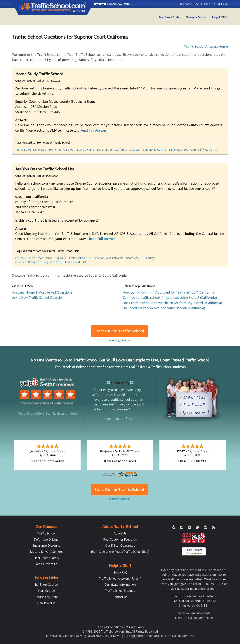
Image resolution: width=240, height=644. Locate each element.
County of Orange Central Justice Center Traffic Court (48, 262)
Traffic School (46, 533)
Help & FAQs (220, 17)
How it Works (46, 603)
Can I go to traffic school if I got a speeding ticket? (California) (170, 297)
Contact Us (120, 597)
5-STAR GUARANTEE (112, 4)
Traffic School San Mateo (31, 150)
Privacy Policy (135, 627)
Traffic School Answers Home (206, 46)
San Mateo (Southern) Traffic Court (190, 150)
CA (217, 150)
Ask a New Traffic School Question (38, 297)
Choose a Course (196, 17)
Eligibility (61, 258)
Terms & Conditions (110, 627)
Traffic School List (80, 258)
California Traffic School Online (34, 258)
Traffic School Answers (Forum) (120, 578)
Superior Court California (112, 150)
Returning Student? (119, 340)
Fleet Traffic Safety (46, 557)
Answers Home (24, 292)
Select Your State (169, 17)
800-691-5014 (206, 4)
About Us (120, 533)
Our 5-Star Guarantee (120, 545)
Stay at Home (86, 150)
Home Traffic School (62, 150)
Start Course (46, 590)
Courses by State (46, 597)
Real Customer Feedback (120, 539)
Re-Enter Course (46, 584)
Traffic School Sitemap (120, 590)
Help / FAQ (120, 572)
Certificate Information (120, 584)
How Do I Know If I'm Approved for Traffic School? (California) (169, 292)
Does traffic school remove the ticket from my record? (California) (172, 303)
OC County (148, 258)
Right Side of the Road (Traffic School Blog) (120, 551)
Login (223, 4)
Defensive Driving (46, 539)
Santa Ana (132, 258)
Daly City (135, 150)
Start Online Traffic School (119, 331)
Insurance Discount (46, 545)
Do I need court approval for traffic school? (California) (164, 308)
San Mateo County (155, 150)
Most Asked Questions (55, 292)
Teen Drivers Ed (46, 564)
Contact (187, 4)
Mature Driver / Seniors (46, 551)
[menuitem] (169, 17)
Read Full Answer (93, 130)
